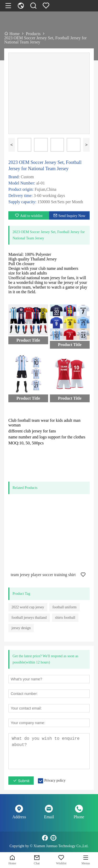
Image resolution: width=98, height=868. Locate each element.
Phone (79, 817)
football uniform (65, 607)
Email (49, 817)
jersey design (21, 628)
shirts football (65, 618)
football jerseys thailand (29, 618)
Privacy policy (55, 780)
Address (19, 817)
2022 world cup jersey (28, 607)
